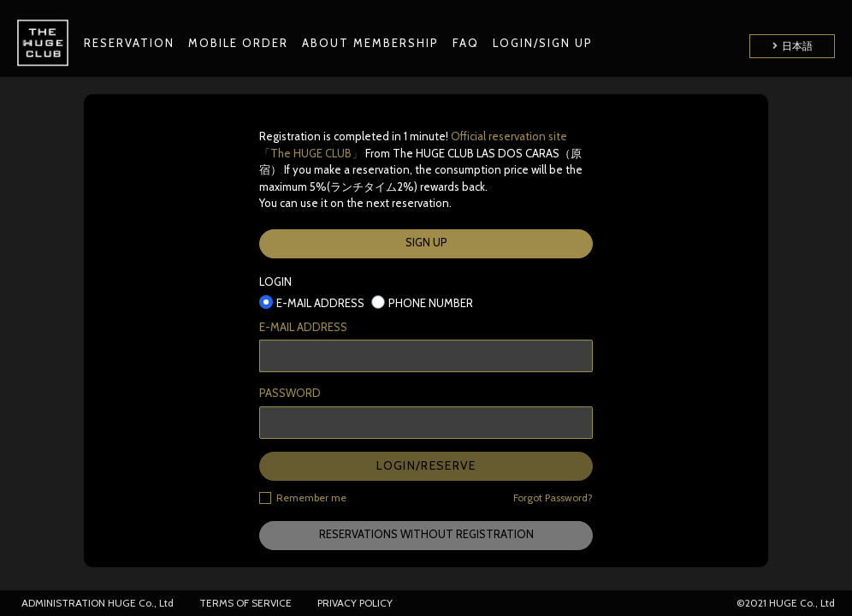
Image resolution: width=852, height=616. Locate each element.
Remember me (303, 497)
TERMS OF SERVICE (246, 603)
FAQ (466, 43)
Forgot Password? (553, 498)
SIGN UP (426, 242)
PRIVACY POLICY (355, 603)
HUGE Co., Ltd (141, 603)
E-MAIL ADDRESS (303, 327)
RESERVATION (129, 43)
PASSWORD (290, 393)
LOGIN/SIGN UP (543, 43)
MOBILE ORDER (238, 43)
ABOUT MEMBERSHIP (370, 43)
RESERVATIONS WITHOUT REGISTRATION (426, 534)
